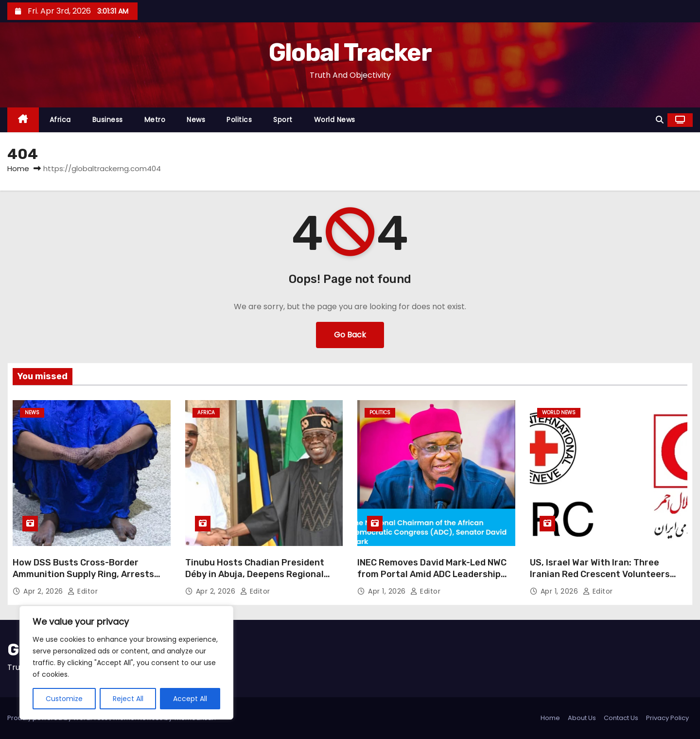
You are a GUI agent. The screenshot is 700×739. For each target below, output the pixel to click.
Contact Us (621, 718)
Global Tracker (350, 53)
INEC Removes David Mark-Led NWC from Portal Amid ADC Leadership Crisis (432, 574)
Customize (64, 699)
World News (335, 120)
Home (18, 168)
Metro (155, 120)
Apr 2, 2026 (44, 591)
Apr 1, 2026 (388, 591)
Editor (83, 591)
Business (108, 120)
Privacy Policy (667, 718)
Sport (283, 120)
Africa (60, 120)
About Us (582, 718)
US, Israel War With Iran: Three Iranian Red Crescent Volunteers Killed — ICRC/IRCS (600, 574)
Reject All (128, 699)
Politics (239, 120)
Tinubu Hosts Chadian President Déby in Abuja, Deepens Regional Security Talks (255, 574)
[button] (660, 120)
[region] (126, 663)
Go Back (350, 335)
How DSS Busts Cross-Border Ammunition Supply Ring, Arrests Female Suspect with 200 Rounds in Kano (89, 580)
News (196, 120)
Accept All (190, 699)
